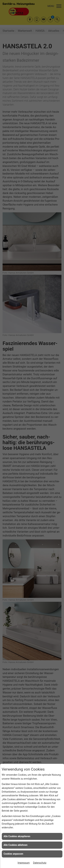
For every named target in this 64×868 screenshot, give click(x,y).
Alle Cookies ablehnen (16, 845)
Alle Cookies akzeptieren (17, 836)
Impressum (24, 863)
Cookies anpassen (13, 854)
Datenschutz (40, 863)
